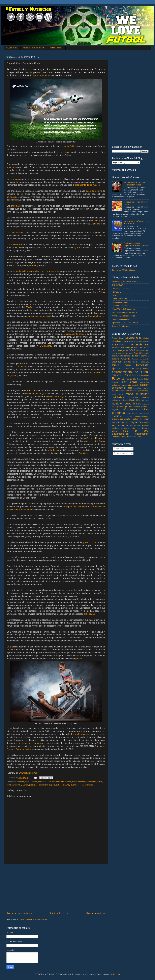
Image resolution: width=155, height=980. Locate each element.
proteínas (11, 167)
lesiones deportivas (137, 391)
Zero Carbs (137, 437)
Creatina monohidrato (140, 359)
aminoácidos (70, 146)
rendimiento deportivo (48, 785)
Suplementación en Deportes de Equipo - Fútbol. (136, 244)
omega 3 (142, 404)
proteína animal (133, 406)
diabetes (127, 362)
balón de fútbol (141, 347)
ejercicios (117, 368)
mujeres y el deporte (120, 400)
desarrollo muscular (80, 734)
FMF (129, 375)
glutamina (116, 385)
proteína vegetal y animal (17, 785)
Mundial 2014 (135, 400)
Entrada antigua (96, 913)
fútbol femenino (138, 379)
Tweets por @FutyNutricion (124, 270)
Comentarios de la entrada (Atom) (33, 919)
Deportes (117, 362)
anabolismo (116, 347)
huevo (140, 388)
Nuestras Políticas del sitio (34, 48)
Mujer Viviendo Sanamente (124, 309)
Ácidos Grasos (118, 338)
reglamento (125, 419)
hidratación (136, 385)
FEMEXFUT (117, 292)
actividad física (133, 338)
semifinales (125, 428)
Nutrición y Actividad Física (123, 316)
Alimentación (119, 345)
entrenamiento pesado (75, 334)
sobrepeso (136, 428)
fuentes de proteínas (140, 375)
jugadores (116, 391)
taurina (33, 265)
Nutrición (145, 400)
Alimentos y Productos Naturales (126, 282)
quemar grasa (129, 416)
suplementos (142, 434)
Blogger (117, 974)
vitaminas (96, 224)
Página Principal (59, 913)
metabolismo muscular (125, 397)
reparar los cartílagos (77, 507)
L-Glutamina (45, 346)
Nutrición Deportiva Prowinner (125, 312)
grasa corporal (90, 542)
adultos (146, 338)
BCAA (102, 292)
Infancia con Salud (120, 302)
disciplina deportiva (40, 76)
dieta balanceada (141, 362)
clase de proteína (94, 191)
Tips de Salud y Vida (121, 326)
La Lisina (54, 450)
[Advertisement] (56, 888)
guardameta (126, 385)
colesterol (116, 359)
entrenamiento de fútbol (130, 372)
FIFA (114, 295)
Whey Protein (127, 437)
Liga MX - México (119, 306)
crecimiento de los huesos (87, 185)
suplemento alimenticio (39, 316)
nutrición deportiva (94, 782)
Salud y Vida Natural (121, 319)
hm (125, 388)
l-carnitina (125, 391)
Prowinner (117, 416)
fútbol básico (127, 379)
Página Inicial (12, 48)
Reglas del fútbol (140, 419)
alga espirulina (134, 341)
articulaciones (31, 782)
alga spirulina (144, 341)
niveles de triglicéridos (94, 441)
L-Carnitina (82, 453)
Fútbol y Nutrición (119, 299)
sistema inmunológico (36, 393)
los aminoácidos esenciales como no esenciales (36, 271)
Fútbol (116, 378)
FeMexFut (116, 375)
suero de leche (77, 785)
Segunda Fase (135, 425)
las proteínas (63, 152)
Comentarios (120, 453)
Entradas (119, 449)
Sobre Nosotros (57, 48)
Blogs (131, 353)
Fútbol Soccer (129, 382)
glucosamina (144, 382)
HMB (129, 388)
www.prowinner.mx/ (28, 773)
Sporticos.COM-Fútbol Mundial (125, 323)
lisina (79, 248)
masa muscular (79, 782)
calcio (146, 353)
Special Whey (64, 785)
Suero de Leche (96, 316)
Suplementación (120, 434)
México (145, 397)
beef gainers (140, 350)
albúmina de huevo (120, 341)
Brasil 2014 (139, 353)
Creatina (11, 650)
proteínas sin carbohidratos (138, 413)
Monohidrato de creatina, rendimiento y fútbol (134, 184)
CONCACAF (117, 285)
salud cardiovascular (120, 425)
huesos (68, 782)
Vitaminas (89, 785)
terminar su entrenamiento (32, 743)
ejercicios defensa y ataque (136, 369)
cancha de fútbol (132, 356)
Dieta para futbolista (55, 782)
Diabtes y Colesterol (121, 288)
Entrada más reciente (19, 913)
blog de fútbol (123, 353)
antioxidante (90, 614)
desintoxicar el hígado (56, 396)
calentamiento (117, 356)
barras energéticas (120, 350)
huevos (146, 388)
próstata (79, 659)
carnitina (42, 782)
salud (146, 423)
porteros (120, 407)
